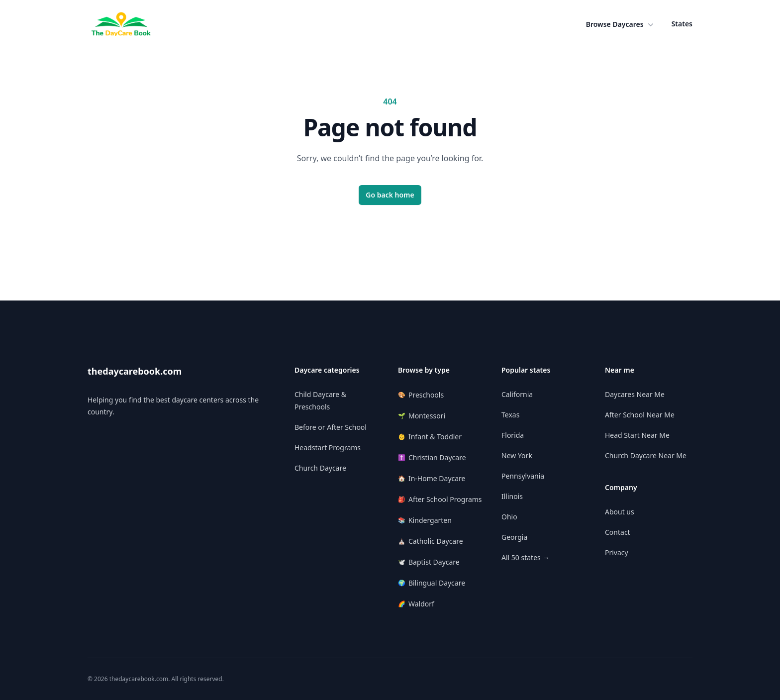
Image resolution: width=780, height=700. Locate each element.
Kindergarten (425, 520)
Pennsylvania (523, 476)
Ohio (509, 517)
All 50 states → (525, 557)
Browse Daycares (621, 24)
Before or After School (331, 427)
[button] (621, 24)
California (517, 394)
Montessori (422, 416)
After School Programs (440, 499)
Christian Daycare (432, 457)
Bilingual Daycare (432, 583)
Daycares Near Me (635, 394)
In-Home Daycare (432, 478)
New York (517, 455)
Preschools (421, 395)
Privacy (617, 552)
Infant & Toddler (430, 437)
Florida (513, 435)
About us (620, 512)
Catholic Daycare (431, 541)
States (682, 24)
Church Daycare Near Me (646, 455)
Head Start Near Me (637, 435)
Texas (510, 415)
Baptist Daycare (429, 562)
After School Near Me (640, 415)
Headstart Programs (328, 448)
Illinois (512, 496)
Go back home (390, 195)
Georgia (514, 537)
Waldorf (416, 604)
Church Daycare (320, 468)
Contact (618, 532)
